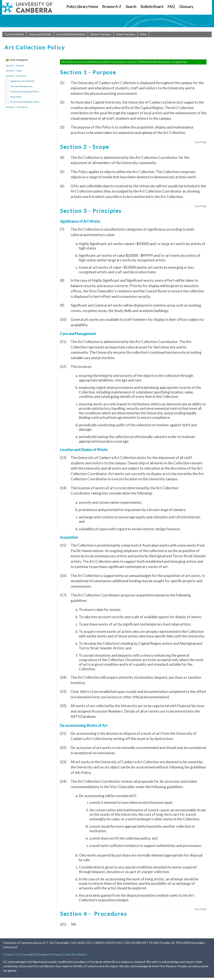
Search (131, 7)
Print (143, 34)
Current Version (14, 34)
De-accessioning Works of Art (25, 102)
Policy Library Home (82, 7)
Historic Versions (101, 34)
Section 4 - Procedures (17, 107)
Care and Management (21, 86)
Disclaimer (43, 954)
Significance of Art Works (22, 81)
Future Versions (126, 34)
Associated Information (71, 34)
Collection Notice (75, 954)
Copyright (28, 954)
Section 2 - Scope (14, 71)
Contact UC (11, 954)
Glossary (186, 7)
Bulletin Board (152, 7)
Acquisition (16, 97)
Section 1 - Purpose (15, 66)
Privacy (57, 954)
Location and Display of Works (25, 91)
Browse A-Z (112, 7)
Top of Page (200, 142)
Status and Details (40, 34)
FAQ (171, 7)
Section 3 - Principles (16, 76)
